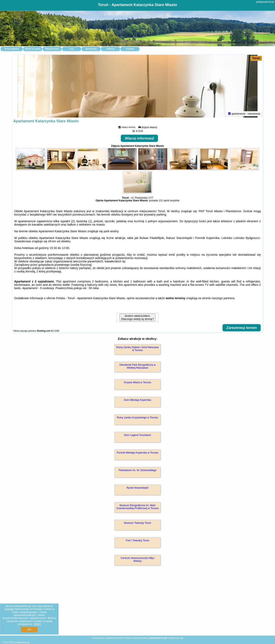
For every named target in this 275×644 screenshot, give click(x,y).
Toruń (256, 58)
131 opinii (164, 201)
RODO (37, 624)
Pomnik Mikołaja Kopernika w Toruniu (137, 453)
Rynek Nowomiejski (138, 488)
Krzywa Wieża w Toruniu (138, 382)
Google (9, 609)
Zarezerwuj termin (242, 328)
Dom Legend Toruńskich (137, 435)
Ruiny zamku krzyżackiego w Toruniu (138, 418)
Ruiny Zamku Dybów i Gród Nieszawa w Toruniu (137, 349)
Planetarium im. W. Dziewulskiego (138, 470)
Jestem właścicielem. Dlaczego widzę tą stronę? (137, 317)
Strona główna (12, 49)
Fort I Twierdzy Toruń (137, 540)
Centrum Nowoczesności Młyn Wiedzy (137, 560)
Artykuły (130, 49)
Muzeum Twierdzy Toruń (137, 523)
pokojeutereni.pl (265, 2)
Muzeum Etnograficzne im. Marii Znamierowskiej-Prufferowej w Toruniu (137, 507)
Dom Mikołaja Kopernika (137, 400)
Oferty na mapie (33, 49)
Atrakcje (110, 49)
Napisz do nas (176, 638)
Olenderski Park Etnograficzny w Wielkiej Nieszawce (137, 366)
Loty (71, 49)
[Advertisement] (137, 605)
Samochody (91, 49)
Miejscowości (52, 49)
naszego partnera (223, 298)
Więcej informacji (139, 138)
